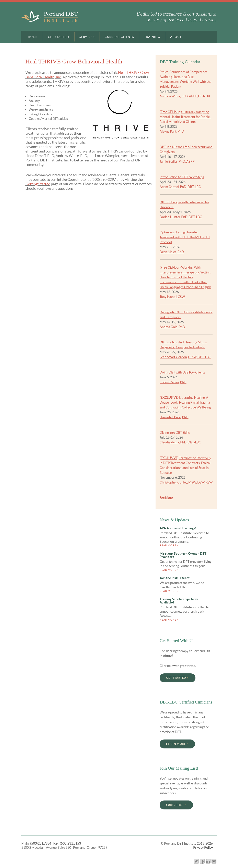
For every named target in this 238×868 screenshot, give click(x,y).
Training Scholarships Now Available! (179, 601)
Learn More (176, 744)
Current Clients (119, 37)
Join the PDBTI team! (175, 578)
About (176, 37)
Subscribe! (175, 805)
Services (87, 37)
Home (33, 37)
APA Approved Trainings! (178, 528)
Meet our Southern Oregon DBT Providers (183, 555)
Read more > (169, 545)
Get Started (59, 37)
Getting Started (38, 184)
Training (152, 37)
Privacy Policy (203, 847)
